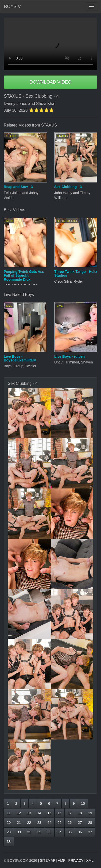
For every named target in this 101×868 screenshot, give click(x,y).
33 (49, 832)
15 (49, 813)
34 (60, 832)
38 (9, 842)
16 (60, 813)
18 (80, 813)
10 (83, 803)
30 (19, 832)
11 (9, 813)
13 (29, 813)
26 (70, 823)
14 (39, 813)
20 (9, 823)
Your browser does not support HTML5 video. (50, 44)
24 (49, 823)
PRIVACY (76, 860)
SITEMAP (47, 860)
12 (19, 813)
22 (29, 823)
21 (19, 823)
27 (80, 823)
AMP (62, 860)
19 (90, 813)
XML (90, 860)
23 (39, 823)
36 (80, 832)
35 (70, 832)
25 (60, 823)
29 (9, 832)
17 (70, 813)
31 (29, 832)
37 (90, 832)
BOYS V (12, 7)
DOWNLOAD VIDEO (50, 82)
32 (39, 832)
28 (90, 823)
